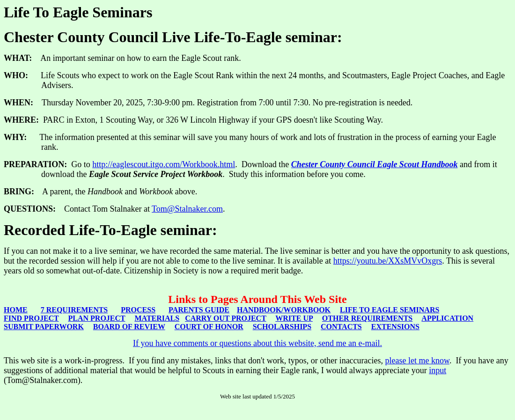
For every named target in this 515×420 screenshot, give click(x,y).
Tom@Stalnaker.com (187, 209)
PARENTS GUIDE (199, 310)
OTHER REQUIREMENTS (367, 318)
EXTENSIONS (395, 327)
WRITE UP (294, 318)
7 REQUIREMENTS (74, 310)
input (438, 370)
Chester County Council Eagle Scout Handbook (375, 164)
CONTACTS (341, 327)
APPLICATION (447, 318)
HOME (16, 310)
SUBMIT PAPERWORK (44, 327)
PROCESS (138, 310)
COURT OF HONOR (209, 327)
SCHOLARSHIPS (282, 327)
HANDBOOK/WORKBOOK (284, 310)
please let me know (417, 361)
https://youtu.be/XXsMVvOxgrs (388, 261)
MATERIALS (157, 318)
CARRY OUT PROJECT (225, 318)
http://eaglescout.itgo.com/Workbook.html (164, 164)
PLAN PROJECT (97, 318)
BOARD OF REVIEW (129, 327)
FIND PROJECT (31, 318)
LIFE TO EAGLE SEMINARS (390, 310)
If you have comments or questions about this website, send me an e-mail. (257, 343)
